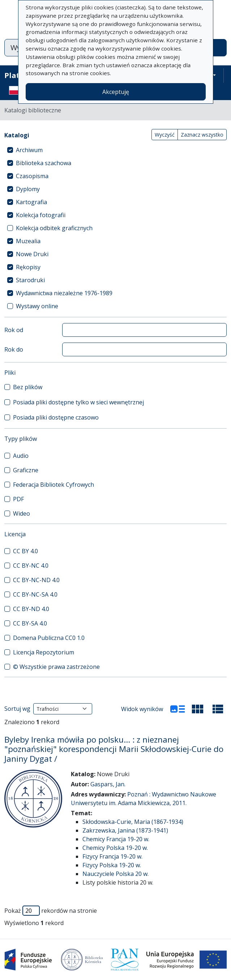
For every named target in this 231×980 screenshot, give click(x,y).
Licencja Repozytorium (44, 652)
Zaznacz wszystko (202, 135)
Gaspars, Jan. (108, 784)
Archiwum (29, 150)
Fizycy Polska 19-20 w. (112, 865)
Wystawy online (37, 306)
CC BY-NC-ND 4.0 (36, 580)
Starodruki (30, 280)
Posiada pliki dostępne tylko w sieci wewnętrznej (78, 402)
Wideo (22, 513)
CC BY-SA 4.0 (30, 623)
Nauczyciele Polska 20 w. (115, 874)
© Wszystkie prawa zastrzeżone (56, 667)
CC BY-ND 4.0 (31, 609)
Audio (21, 456)
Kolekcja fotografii (41, 215)
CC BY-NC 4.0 (31, 566)
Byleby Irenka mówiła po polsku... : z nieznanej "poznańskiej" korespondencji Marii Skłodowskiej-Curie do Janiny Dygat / (114, 749)
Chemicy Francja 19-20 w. (116, 839)
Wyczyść (165, 135)
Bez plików (28, 387)
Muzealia (28, 241)
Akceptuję (116, 92)
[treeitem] (115, 150)
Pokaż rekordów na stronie (51, 911)
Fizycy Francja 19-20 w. (112, 856)
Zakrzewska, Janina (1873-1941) (125, 830)
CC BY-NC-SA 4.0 (35, 594)
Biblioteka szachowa (44, 163)
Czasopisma (32, 176)
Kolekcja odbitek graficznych (54, 228)
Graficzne (26, 470)
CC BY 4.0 (25, 551)
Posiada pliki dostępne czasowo (56, 417)
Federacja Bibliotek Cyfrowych (54, 485)
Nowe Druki (32, 254)
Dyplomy (28, 189)
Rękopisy (28, 267)
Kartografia (31, 202)
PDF (18, 499)
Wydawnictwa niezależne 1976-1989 (64, 293)
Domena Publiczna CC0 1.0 (49, 638)
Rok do (14, 349)
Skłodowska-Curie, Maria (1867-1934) (133, 822)
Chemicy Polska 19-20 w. (115, 848)
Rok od (14, 330)
